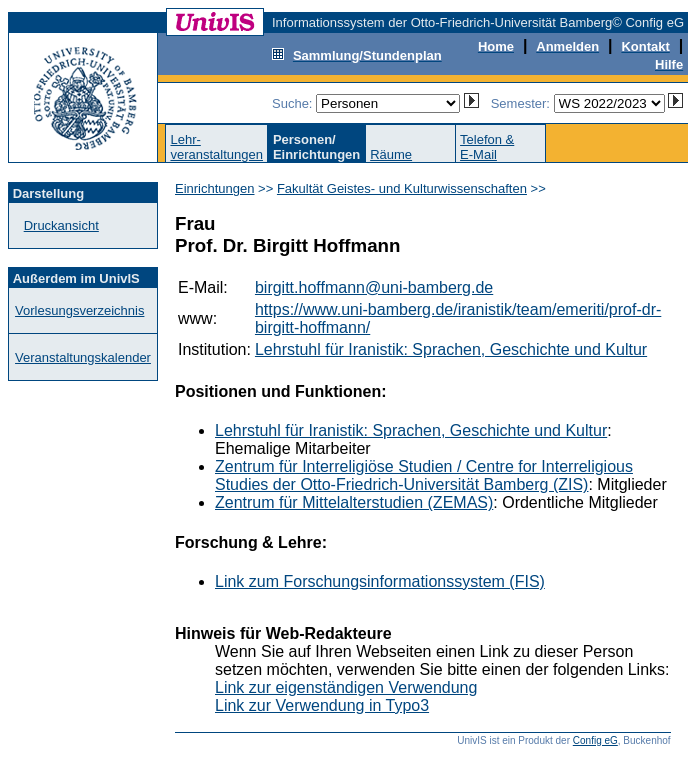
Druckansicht (61, 225)
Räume (391, 154)
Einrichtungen (215, 188)
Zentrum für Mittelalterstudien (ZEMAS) (354, 502)
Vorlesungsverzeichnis (79, 310)
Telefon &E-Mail (487, 147)
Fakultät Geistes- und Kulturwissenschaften (402, 188)
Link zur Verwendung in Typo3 (322, 705)
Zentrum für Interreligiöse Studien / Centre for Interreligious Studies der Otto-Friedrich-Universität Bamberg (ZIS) (424, 475)
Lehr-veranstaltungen (216, 147)
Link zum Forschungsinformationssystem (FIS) (380, 581)
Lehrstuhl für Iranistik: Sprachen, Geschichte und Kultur (451, 349)
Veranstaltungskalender (83, 357)
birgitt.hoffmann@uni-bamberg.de (374, 287)
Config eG (595, 740)
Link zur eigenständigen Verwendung (346, 687)
